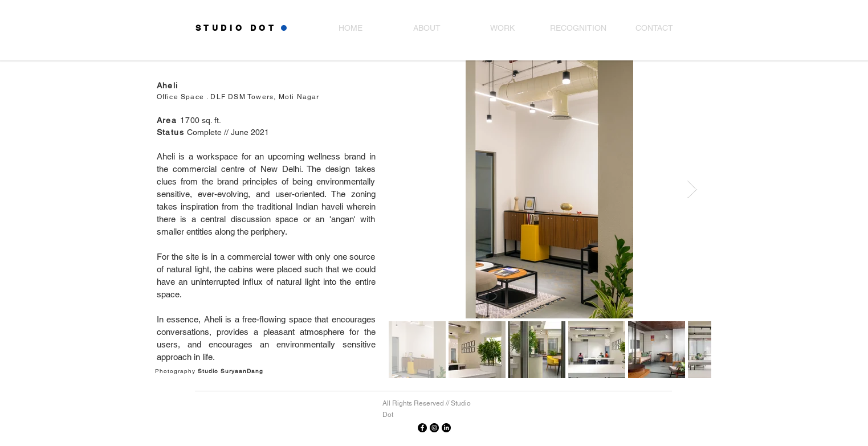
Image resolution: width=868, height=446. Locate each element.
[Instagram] (434, 428)
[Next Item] (692, 189)
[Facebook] (422, 428)
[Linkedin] (446, 428)
